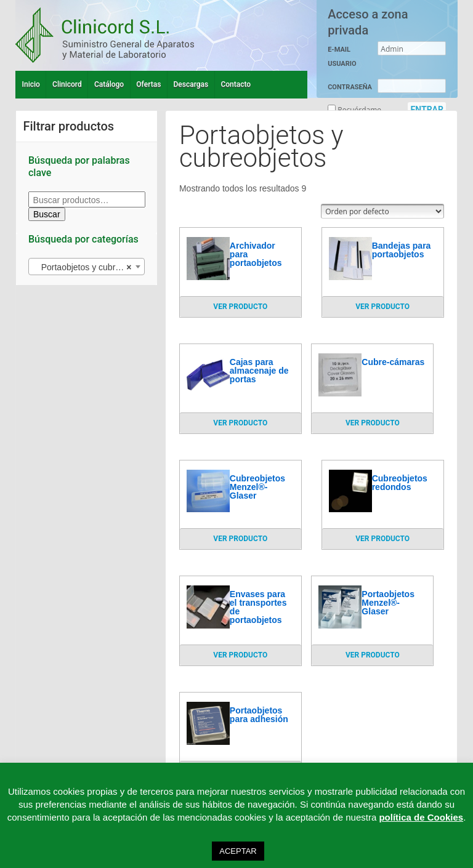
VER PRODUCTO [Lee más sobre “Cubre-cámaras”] (373, 423)
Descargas (191, 84)
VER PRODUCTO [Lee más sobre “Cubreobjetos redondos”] (382, 539)
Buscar (47, 214)
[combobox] (87, 267)
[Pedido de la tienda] (382, 211)
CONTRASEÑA (350, 87)
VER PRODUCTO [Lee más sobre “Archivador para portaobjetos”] (240, 307)
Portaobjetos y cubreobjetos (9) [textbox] (89, 267)
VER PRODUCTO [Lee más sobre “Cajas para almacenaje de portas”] (240, 423)
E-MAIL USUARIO (342, 57)
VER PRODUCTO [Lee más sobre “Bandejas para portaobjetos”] (382, 307)
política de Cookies (421, 817)
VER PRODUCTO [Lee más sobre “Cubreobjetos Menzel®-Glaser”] (240, 539)
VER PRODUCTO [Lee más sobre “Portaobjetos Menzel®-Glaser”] (373, 655)
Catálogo (109, 84)
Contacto (236, 84)
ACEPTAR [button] (238, 851)
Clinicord (67, 84)
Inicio (31, 84)
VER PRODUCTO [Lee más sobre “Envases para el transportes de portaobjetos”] (240, 655)
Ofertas (148, 84)
